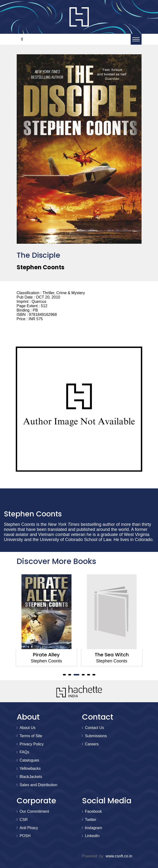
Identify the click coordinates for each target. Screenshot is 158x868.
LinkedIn (92, 836)
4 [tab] (83, 675)
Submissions (96, 736)
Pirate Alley (46, 655)
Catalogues (29, 760)
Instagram (94, 828)
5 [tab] (89, 675)
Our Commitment (34, 811)
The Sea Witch (112, 655)
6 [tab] (94, 675)
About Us (28, 728)
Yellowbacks (30, 768)
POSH (25, 836)
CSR (24, 820)
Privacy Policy (32, 744)
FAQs (24, 752)
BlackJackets (31, 777)
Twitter (91, 820)
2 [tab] (70, 675)
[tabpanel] (46, 620)
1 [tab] (64, 675)
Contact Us (94, 728)
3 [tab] (76, 675)
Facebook (93, 811)
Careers (92, 744)
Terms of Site (31, 736)
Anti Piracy (29, 828)
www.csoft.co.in (119, 856)
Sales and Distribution (38, 785)
